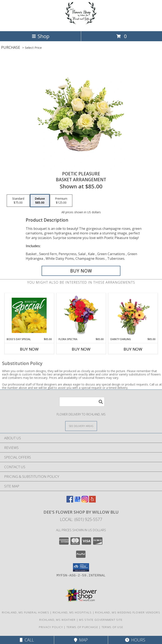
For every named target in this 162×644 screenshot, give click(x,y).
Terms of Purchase (82, 627)
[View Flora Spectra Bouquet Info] (81, 315)
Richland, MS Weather (57, 620)
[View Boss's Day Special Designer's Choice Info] (29, 315)
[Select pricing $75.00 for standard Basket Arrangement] (18, 201)
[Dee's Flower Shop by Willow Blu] (81, 25)
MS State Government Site (101, 620)
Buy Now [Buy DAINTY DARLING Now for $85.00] (133, 349)
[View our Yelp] (92, 501)
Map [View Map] (81, 640)
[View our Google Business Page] (77, 501)
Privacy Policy (51, 627)
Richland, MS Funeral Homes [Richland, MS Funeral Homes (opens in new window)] (26, 612)
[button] (81, 567)
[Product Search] (82, 402)
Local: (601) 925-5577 (81, 519)
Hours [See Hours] (135, 640)
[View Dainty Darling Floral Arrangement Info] (133, 315)
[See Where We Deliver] (81, 426)
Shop (41, 36)
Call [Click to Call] (27, 640)
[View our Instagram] (85, 501)
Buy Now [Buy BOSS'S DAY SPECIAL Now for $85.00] (29, 349)
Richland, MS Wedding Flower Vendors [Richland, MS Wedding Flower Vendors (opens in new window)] (128, 612)
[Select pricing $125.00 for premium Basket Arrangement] (61, 201)
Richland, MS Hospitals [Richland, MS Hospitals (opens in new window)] (72, 612)
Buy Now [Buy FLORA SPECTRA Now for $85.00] (81, 349)
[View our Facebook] (70, 501)
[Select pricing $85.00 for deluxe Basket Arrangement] (40, 201)
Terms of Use (112, 627)
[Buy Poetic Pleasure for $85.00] (81, 271)
